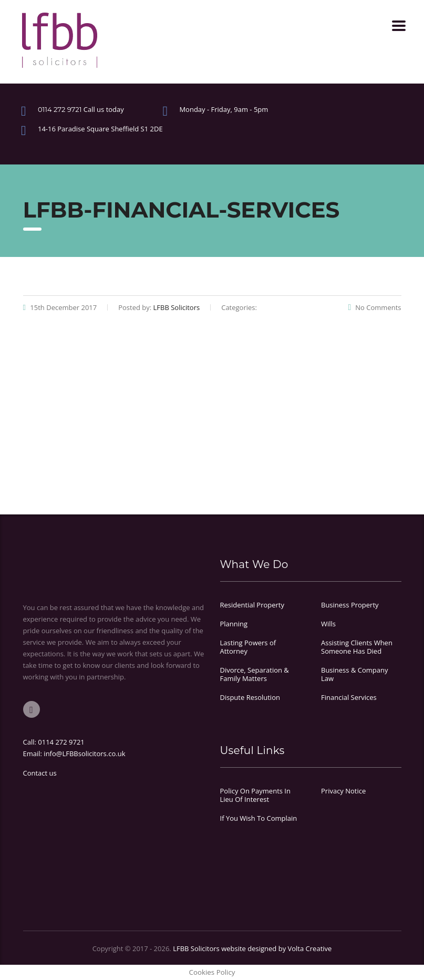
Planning (234, 624)
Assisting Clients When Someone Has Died (357, 647)
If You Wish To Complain (259, 818)
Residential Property (252, 605)
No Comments (374, 307)
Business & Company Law (354, 674)
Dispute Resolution (250, 697)
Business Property (350, 605)
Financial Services (349, 697)
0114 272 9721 (61, 742)
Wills (328, 624)
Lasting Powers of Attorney (248, 647)
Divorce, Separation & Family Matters (255, 674)
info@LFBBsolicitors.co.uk (84, 754)
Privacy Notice (343, 791)
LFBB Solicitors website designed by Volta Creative (252, 948)
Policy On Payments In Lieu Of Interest (255, 795)
